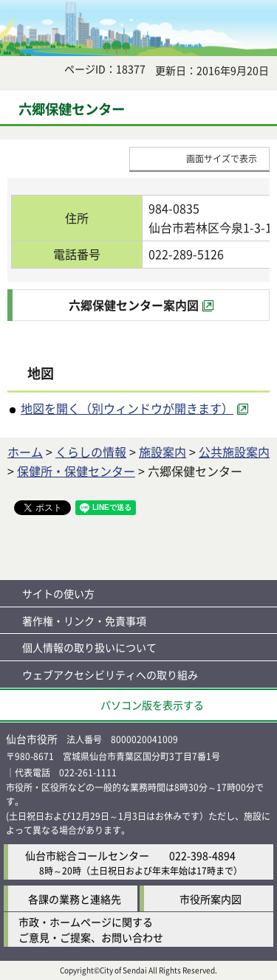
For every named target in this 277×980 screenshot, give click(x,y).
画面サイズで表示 (222, 158)
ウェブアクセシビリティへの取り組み (110, 674)
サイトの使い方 (58, 593)
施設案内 (163, 452)
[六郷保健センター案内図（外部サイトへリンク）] (141, 306)
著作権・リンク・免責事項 (84, 621)
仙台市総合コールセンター (87, 855)
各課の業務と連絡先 (75, 899)
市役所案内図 (211, 899)
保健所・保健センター (76, 471)
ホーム (25, 452)
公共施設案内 (234, 452)
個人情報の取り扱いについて (89, 647)
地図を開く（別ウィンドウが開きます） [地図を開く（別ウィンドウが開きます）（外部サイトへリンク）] (127, 408)
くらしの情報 (91, 452)
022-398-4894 (202, 855)
